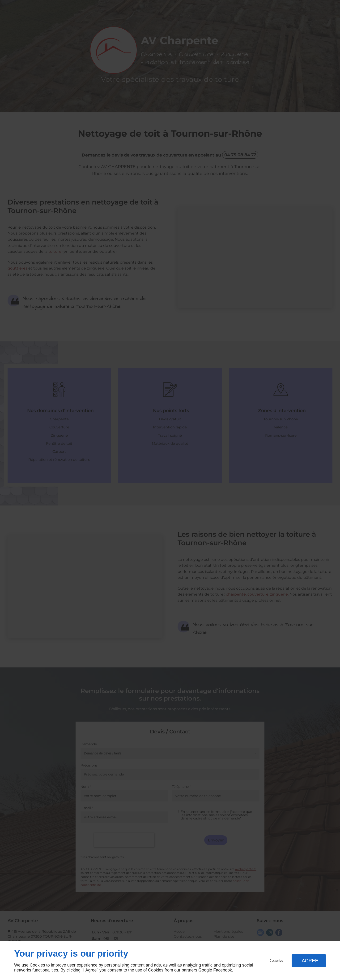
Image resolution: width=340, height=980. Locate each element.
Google (205, 970)
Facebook (223, 970)
